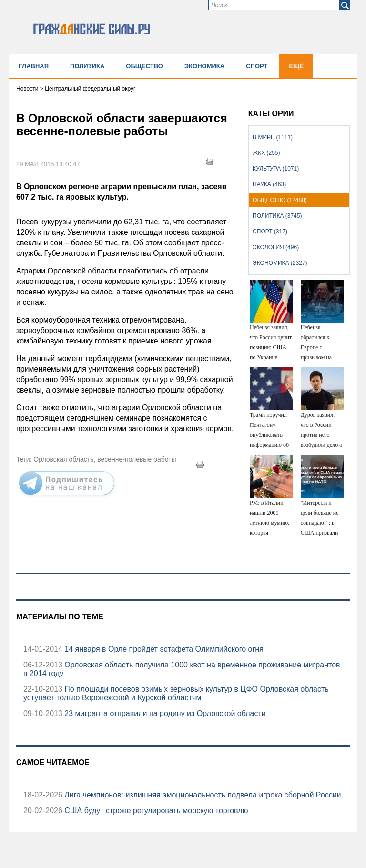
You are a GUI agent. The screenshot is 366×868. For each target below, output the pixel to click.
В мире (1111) (273, 137)
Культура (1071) (276, 169)
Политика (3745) (277, 216)
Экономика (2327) (280, 263)
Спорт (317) (270, 232)
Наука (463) (269, 184)
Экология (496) (276, 247)
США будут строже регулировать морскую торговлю (155, 811)
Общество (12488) (280, 200)
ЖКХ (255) (266, 153)
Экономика (204, 66)
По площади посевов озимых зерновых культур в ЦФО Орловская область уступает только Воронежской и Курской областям (176, 693)
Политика (87, 66)
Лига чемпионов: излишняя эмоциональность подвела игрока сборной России (202, 795)
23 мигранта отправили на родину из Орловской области (164, 713)
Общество (144, 66)
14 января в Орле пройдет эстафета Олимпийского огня (163, 649)
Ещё (296, 66)
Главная (34, 66)
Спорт (257, 66)
